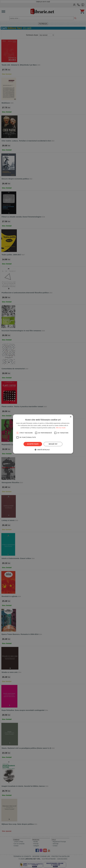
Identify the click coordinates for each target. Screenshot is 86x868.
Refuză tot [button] (53, 444)
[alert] (43, 434)
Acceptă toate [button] (33, 444)
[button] (43, 450)
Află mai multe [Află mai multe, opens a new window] (61, 428)
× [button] (70, 417)
